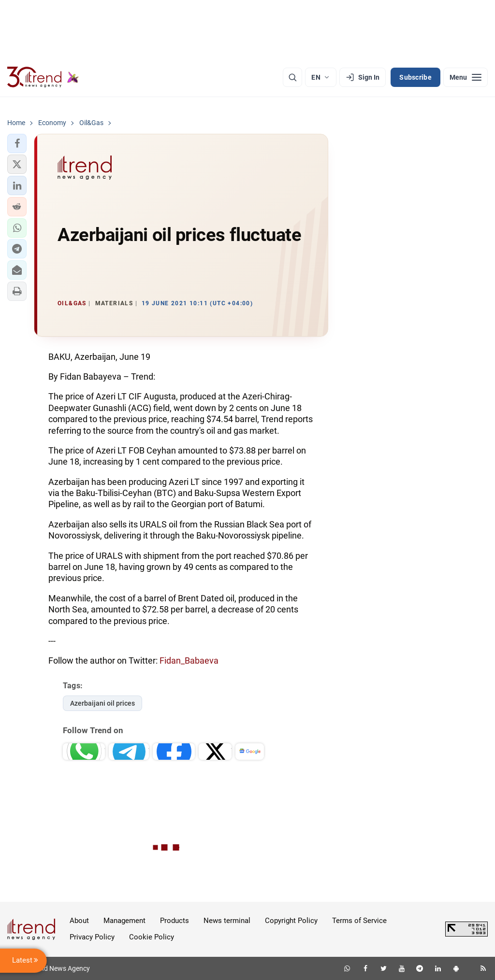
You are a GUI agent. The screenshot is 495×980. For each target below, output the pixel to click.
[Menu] (466, 77)
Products (175, 921)
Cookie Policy (152, 937)
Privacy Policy (92, 937)
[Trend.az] (43, 77)
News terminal (227, 921)
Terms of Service (359, 921)
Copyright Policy (291, 921)
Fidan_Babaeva (189, 660)
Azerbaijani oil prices (102, 703)
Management (124, 921)
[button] (17, 143)
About (79, 921)
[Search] (292, 77)
